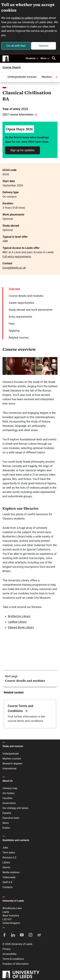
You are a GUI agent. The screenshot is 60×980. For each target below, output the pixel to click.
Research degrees (12, 764)
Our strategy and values (15, 808)
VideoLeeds (9, 877)
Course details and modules (26, 296)
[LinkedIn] (13, 935)
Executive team (11, 818)
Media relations (11, 872)
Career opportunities (21, 303)
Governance (9, 803)
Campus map (10, 788)
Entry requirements (20, 317)
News (6, 823)
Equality (7, 813)
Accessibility (9, 954)
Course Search (12, 67)
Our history (9, 793)
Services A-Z (9, 858)
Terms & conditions (13, 959)
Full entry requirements (17, 257)
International (9, 768)
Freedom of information (16, 964)
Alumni (6, 867)
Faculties (7, 798)
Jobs (5, 848)
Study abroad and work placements (31, 310)
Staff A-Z (7, 882)
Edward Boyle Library (21, 627)
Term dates (9, 853)
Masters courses (12, 759)
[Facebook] (4, 935)
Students (32, 58)
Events (6, 828)
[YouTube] (22, 935)
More (45, 58)
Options (44, 46)
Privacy (7, 949)
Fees (12, 324)
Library (6, 862)
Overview (14, 289)
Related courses (19, 338)
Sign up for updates (22, 150)
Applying (14, 331)
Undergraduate (11, 754)
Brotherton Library (19, 616)
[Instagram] (30, 935)
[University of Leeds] (21, 975)
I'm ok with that (16, 46)
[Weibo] (39, 935)
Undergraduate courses (17, 77)
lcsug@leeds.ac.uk (14, 268)
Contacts (7, 887)
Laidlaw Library (17, 622)
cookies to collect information (30, 18)
